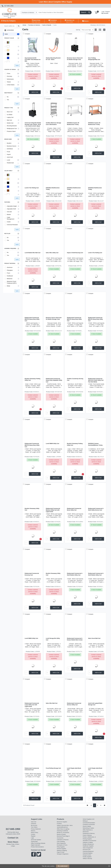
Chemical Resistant (12, 225)
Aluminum (10, 267)
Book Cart (10, 112)
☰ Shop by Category (8, 21)
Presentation (92, 823)
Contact (33, 834)
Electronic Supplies (62, 822)
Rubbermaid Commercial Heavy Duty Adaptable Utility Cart (54, 380)
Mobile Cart (10, 123)
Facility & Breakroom (88, 844)
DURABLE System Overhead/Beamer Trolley (95, 444)
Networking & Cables (88, 828)
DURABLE (10, 149)
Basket (9, 214)
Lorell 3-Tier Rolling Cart (32, 188)
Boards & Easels (61, 834)
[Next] (101, 805)
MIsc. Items (69, 825)
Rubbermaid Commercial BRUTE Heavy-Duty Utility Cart (32, 319)
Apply (17, 65)
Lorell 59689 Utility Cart (52, 443)
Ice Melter (10, 115)
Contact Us (13, 838)
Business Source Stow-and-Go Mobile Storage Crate (75, 59)
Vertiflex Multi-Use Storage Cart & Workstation (53, 124)
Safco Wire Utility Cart (52, 253)
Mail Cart (9, 120)
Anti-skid (9, 212)
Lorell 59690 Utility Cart (31, 638)
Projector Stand (11, 131)
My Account (106, 12)
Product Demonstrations (37, 847)
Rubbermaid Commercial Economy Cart (32, 574)
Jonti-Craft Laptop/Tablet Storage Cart (95, 704)
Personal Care (87, 850)
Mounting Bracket (12, 126)
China (9, 73)
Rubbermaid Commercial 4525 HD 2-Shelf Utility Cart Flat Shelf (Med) (96, 380)
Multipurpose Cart (12, 129)
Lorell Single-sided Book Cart (74, 769)
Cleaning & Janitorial (62, 831)
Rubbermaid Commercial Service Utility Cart (74, 704)
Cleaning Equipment (88, 851)
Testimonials (34, 842)
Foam (9, 273)
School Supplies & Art (89, 819)
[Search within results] (10, 26)
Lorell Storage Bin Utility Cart (53, 639)
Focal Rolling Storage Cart (53, 768)
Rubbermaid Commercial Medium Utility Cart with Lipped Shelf (53, 510)
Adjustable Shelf (11, 209)
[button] (96, 12)
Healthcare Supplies (88, 846)
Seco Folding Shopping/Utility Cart (94, 59)
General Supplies (61, 849)
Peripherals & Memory (89, 833)
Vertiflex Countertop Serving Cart (75, 379)
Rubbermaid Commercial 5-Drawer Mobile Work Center (75, 639)
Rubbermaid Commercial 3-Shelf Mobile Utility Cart (75, 574)
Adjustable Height (12, 206)
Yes (8, 100)
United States (11, 85)
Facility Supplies (87, 857)
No (8, 97)
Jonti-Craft (10, 157)
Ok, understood (63, 866)
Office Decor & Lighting (63, 829)
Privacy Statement (36, 829)
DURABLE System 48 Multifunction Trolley (73, 124)
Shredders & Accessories (90, 841)
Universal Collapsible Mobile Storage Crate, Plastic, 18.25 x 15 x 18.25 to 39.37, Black (33, 124)
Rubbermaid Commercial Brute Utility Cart (74, 509)
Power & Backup (87, 835)
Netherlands (10, 79)
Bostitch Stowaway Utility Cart (32, 509)
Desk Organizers (61, 843)
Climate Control (87, 855)
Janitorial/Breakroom (62, 827)
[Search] (58, 12)
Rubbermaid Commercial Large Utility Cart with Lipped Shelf (32, 705)
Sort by (78, 30)
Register (33, 836)
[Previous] (91, 805)
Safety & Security (61, 825)
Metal (8, 286)
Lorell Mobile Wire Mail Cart (33, 253)
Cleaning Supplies (88, 853)
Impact (9, 154)
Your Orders (34, 827)
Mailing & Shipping (62, 850)
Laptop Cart (10, 117)
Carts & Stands (47, 25)
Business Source (12, 146)
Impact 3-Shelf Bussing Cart (75, 253)
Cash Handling (61, 842)
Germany (10, 76)
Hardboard (10, 276)
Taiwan (9, 82)
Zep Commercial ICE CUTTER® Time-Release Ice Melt (33, 60)
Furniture (59, 824)
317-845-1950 (8, 6)
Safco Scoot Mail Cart (94, 638)
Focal (8, 152)
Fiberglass (10, 270)
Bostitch (9, 143)
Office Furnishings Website (38, 843)
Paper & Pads (61, 852)
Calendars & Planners (63, 840)
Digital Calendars (36, 845)
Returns (33, 831)
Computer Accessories (89, 824)
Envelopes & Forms (62, 845)
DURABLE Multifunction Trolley (53, 189)
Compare (27, 34)
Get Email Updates (36, 840)
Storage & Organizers (63, 854)
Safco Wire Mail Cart (52, 703)
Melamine (10, 279)
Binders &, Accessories (63, 832)
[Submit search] (19, 26)
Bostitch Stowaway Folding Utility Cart (32, 379)
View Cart (34, 822)
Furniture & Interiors (34, 25)
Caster (9, 222)
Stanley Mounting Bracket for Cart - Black (53, 59)
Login (32, 838)
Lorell (8, 160)
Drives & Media (87, 826)
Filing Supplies (61, 847)
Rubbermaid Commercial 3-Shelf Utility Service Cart (96, 509)
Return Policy (35, 832)
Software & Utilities (88, 842)
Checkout (34, 824)
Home (24, 25)
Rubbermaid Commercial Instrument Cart (32, 769)
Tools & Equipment (88, 848)
